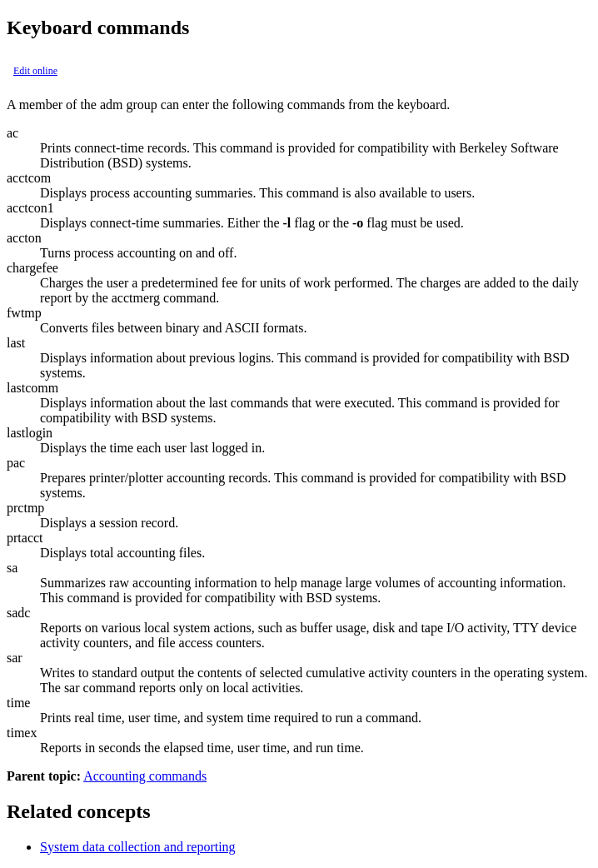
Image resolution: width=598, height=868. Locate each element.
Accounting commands (145, 776)
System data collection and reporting (138, 847)
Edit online (35, 71)
